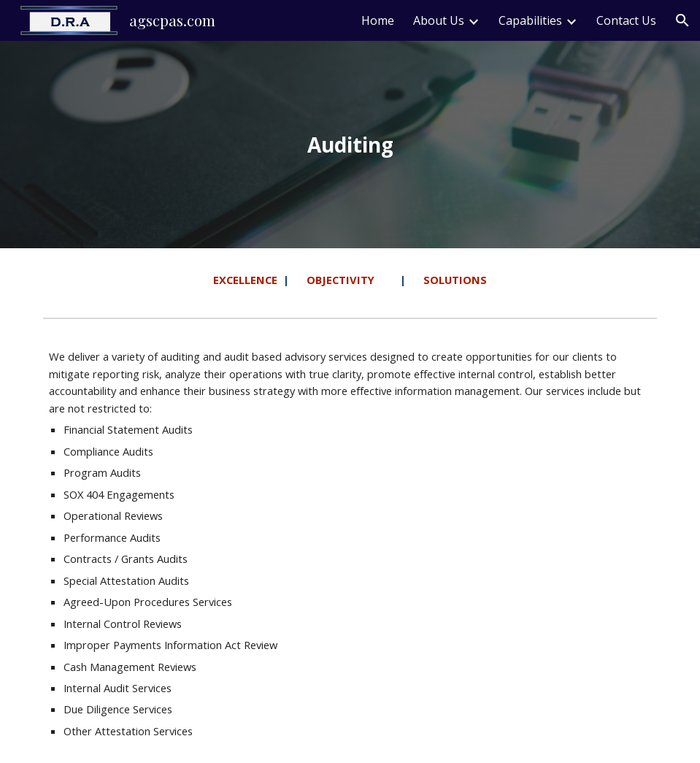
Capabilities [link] (530, 20)
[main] (350, 145)
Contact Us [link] (626, 20)
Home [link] (378, 20)
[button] (682, 20)
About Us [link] (439, 20)
